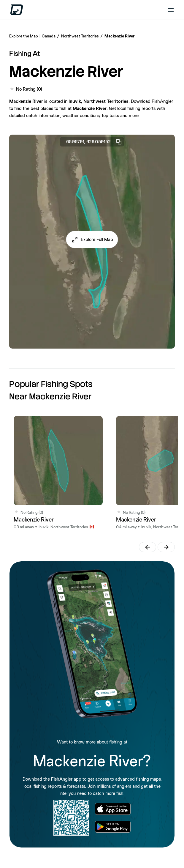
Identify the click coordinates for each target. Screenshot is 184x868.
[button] (92, 240)
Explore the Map (24, 36)
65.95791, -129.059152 (94, 142)
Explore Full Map (97, 239)
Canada (49, 36)
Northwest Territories (80, 36)
